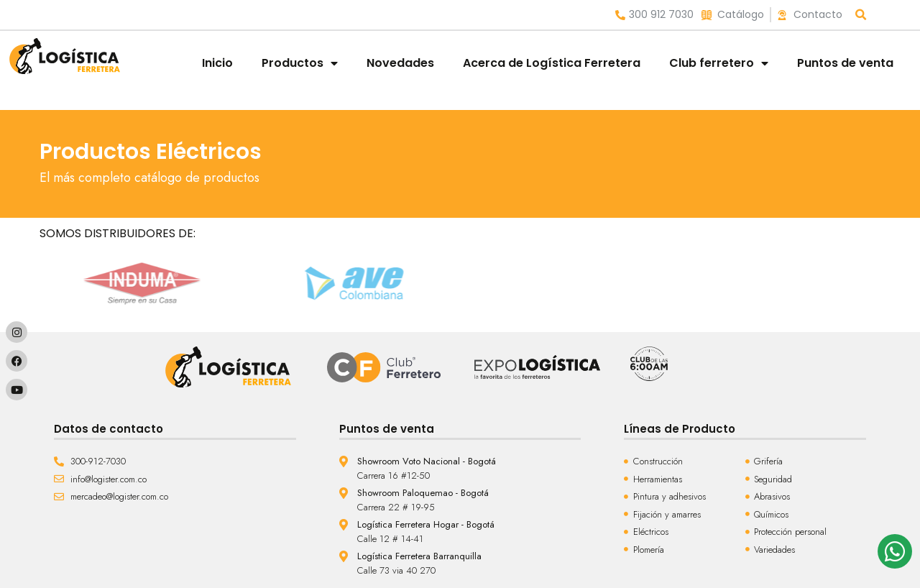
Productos (300, 63)
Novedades (400, 63)
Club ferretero (719, 63)
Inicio (217, 63)
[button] (861, 15)
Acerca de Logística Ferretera (552, 63)
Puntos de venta (845, 63)
